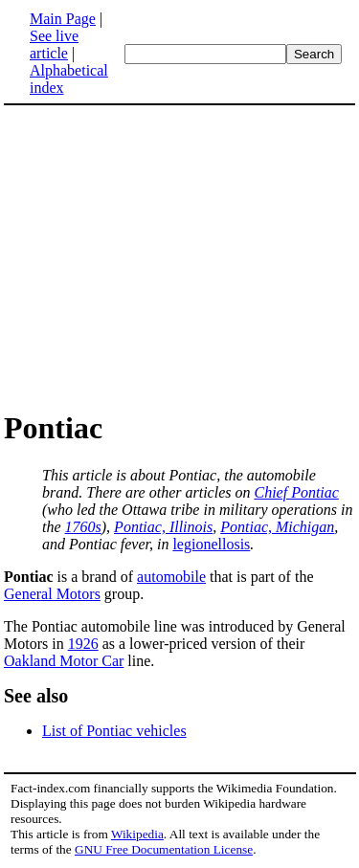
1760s (83, 527)
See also (36, 696)
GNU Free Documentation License (164, 849)
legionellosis (211, 544)
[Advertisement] (180, 256)
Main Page (63, 19)
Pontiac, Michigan (277, 527)
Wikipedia (137, 834)
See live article (54, 45)
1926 (83, 644)
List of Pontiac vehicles (114, 731)
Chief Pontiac (296, 492)
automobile (171, 577)
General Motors (52, 594)
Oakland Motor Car (64, 661)
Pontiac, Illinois (163, 527)
